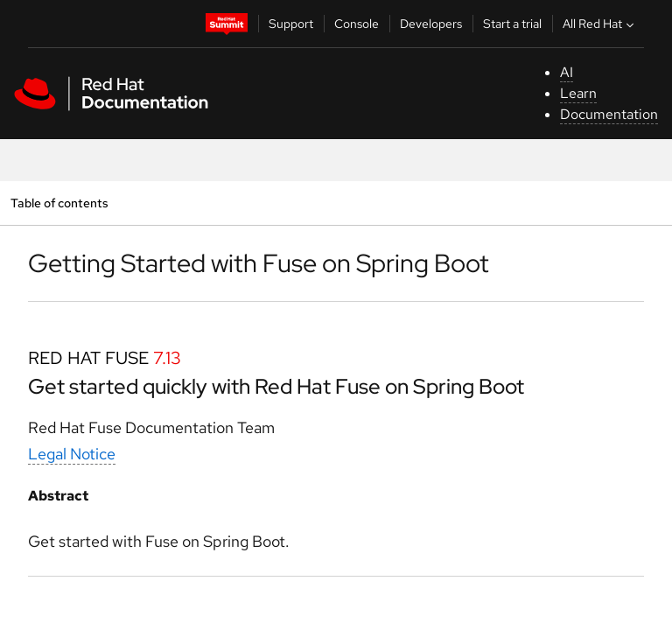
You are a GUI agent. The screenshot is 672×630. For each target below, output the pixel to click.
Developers (431, 24)
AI (567, 72)
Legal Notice (72, 454)
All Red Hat (600, 24)
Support (291, 24)
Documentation (609, 114)
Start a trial (512, 24)
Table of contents (59, 203)
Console (357, 24)
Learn (578, 93)
